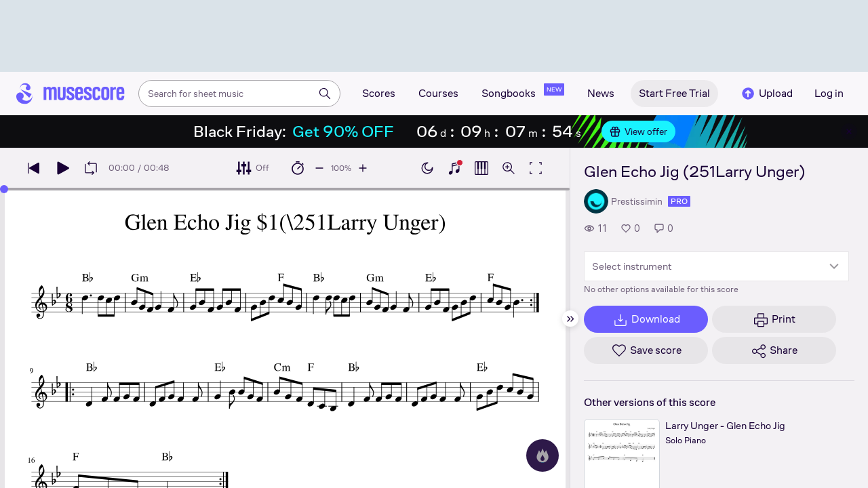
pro (679, 201)
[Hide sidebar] (570, 319)
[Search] (325, 94)
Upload (766, 94)
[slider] (4, 189)
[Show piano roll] (481, 168)
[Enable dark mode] (427, 168)
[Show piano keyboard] (454, 168)
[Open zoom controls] (509, 168)
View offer (638, 131)
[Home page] (71, 94)
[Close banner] (849, 131)
